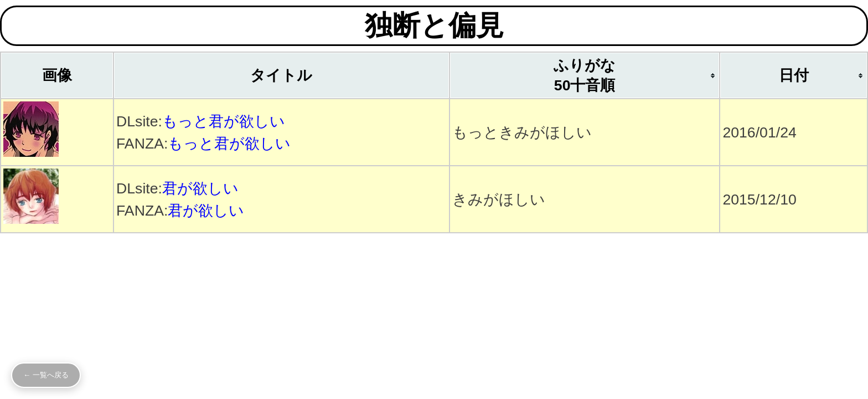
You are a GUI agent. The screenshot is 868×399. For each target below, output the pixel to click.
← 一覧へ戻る (46, 375)
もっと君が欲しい (224, 121)
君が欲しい (200, 188)
